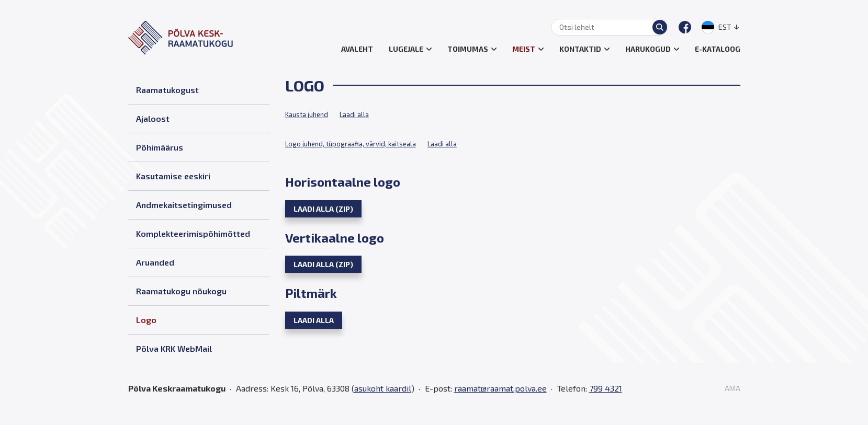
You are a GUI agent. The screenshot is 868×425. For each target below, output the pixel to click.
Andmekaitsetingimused (184, 205)
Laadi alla (354, 114)
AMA (732, 388)
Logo (146, 320)
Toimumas (468, 49)
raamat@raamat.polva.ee (500, 388)
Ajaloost (153, 118)
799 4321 (606, 388)
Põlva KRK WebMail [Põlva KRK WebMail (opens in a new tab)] (174, 348)
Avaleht (357, 49)
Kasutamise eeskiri (173, 176)
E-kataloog (718, 49)
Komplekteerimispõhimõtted (193, 233)
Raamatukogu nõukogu (181, 291)
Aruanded (155, 262)
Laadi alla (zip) (323, 209)
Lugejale (406, 49)
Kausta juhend (307, 114)
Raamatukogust (167, 90)
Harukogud (648, 49)
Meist (524, 49)
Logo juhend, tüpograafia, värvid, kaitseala (351, 144)
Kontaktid (580, 49)
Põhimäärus (160, 147)
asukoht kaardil (383, 388)
